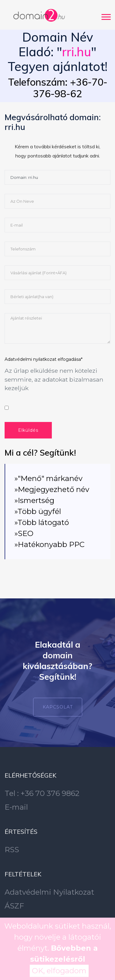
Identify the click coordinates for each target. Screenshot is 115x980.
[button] (106, 16)
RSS (12, 850)
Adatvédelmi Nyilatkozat (49, 892)
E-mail (16, 807)
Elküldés (28, 430)
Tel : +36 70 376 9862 (42, 793)
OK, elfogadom (59, 971)
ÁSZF (14, 906)
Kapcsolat (58, 707)
